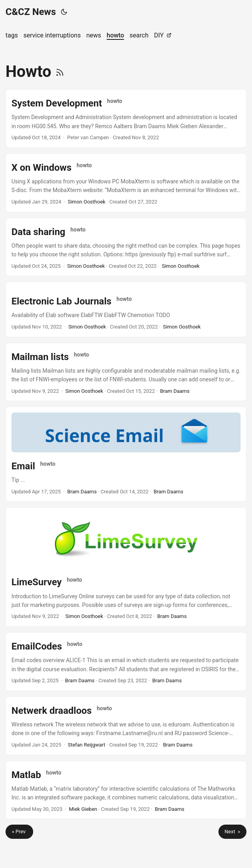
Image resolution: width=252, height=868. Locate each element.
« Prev (19, 832)
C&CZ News (31, 12)
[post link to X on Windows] (126, 183)
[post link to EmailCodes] (126, 662)
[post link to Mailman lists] (126, 372)
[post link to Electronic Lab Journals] (126, 309)
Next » (232, 832)
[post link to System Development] (126, 119)
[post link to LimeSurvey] (126, 567)
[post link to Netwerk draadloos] (126, 726)
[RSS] (60, 72)
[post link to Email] (126, 454)
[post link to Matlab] (126, 790)
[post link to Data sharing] (126, 247)
